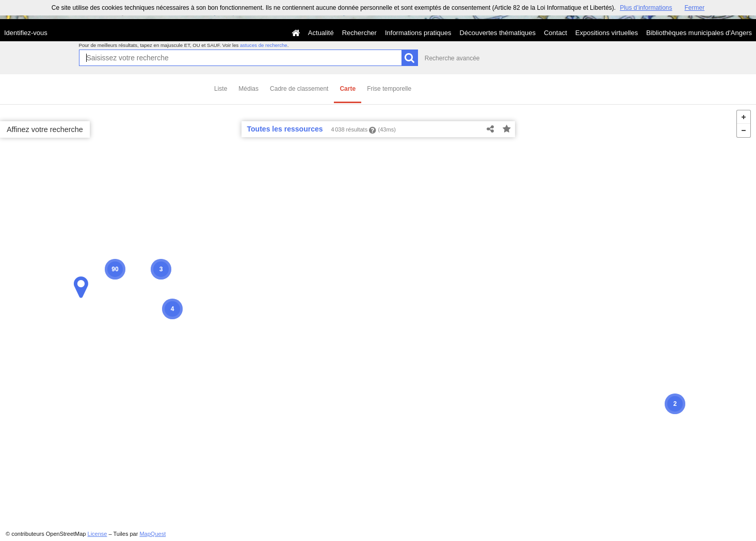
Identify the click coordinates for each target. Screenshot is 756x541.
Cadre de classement (299, 89)
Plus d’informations (646, 8)
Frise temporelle (389, 89)
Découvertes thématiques (498, 33)
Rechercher (359, 33)
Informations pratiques (418, 33)
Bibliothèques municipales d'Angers (699, 33)
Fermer (695, 8)
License (98, 534)
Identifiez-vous (26, 33)
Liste (221, 89)
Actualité (321, 33)
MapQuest (152, 534)
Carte (348, 89)
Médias (248, 89)
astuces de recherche (264, 45)
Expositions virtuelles (607, 33)
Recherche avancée (452, 58)
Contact (556, 33)
